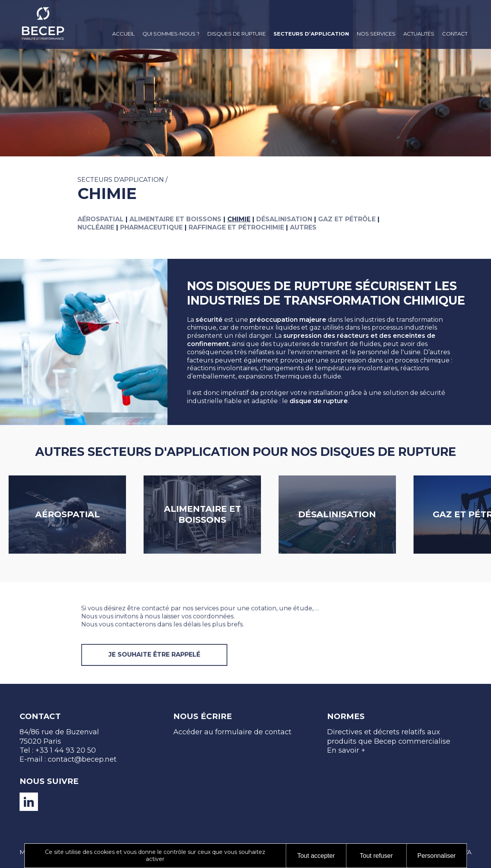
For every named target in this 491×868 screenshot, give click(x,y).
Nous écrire (203, 716)
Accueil (123, 34)
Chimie (239, 219)
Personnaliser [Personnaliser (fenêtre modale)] (437, 856)
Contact (455, 34)
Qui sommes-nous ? (171, 34)
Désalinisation (284, 219)
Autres (303, 227)
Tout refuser (376, 856)
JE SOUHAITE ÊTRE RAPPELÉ (178, 674)
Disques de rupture (237, 34)
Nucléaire (96, 227)
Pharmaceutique (151, 227)
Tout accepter (316, 856)
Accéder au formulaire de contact (232, 732)
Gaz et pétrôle (347, 219)
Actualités (419, 34)
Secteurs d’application (311, 34)
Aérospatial (101, 219)
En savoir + (346, 750)
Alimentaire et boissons (175, 219)
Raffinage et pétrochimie (236, 227)
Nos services (376, 34)
